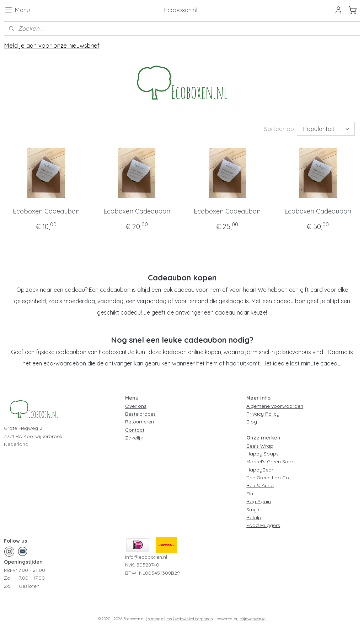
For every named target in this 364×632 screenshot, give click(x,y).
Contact (135, 430)
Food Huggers (263, 525)
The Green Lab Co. (268, 478)
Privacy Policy (263, 414)
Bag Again (259, 501)
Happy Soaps (263, 454)
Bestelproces (140, 414)
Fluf (251, 494)
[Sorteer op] (326, 129)
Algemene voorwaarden (275, 406)
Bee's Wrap (260, 446)
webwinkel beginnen (194, 619)
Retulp (254, 517)
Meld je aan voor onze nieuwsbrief (52, 45)
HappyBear (261, 470)
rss (169, 619)
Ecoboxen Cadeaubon (46, 211)
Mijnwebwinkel (253, 619)
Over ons (136, 406)
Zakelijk (134, 438)
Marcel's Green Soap (271, 462)
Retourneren (140, 422)
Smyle (253, 510)
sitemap (156, 619)
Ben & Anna (260, 485)
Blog (252, 422)
